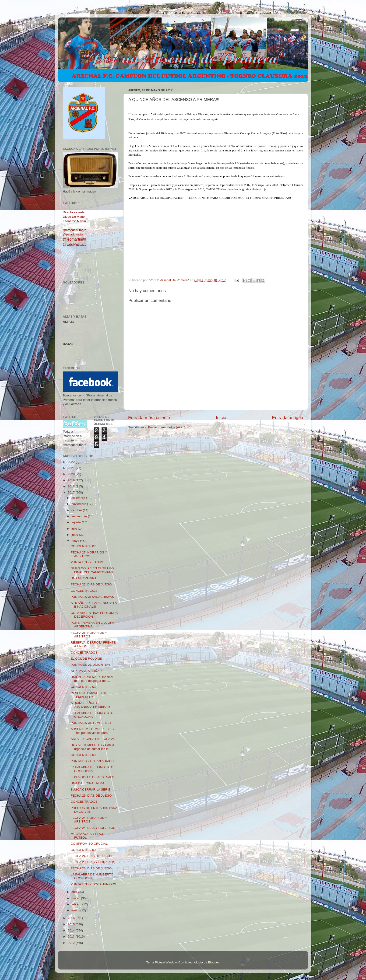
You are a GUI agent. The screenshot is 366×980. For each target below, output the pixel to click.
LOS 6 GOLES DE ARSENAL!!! (93, 777)
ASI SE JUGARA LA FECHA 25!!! (94, 739)
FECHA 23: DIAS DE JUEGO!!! (93, 868)
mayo (76, 541)
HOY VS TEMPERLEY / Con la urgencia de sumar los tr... (92, 747)
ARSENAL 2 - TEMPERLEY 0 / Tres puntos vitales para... (92, 731)
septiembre (80, 516)
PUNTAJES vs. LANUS (87, 562)
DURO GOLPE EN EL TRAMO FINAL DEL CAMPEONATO (92, 570)
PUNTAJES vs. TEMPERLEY (91, 723)
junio (75, 535)
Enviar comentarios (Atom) (167, 427)
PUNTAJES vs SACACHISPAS (92, 597)
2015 (72, 924)
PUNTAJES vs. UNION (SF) (90, 665)
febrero (77, 904)
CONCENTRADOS (84, 546)
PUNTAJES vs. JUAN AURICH (92, 761)
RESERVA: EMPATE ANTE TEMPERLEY (90, 695)
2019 (72, 480)
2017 (72, 492)
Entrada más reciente (149, 418)
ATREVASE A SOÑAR (86, 671)
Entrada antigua (288, 418)
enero (76, 910)
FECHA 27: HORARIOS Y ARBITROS (89, 554)
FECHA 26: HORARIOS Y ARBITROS (89, 635)
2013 (72, 936)
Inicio (221, 418)
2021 (72, 468)
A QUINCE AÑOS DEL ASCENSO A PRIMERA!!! (90, 705)
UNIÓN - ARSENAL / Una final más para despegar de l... (92, 679)
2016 (72, 918)
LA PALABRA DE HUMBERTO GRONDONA (92, 715)
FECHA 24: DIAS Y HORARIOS (93, 828)
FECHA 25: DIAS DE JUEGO (91, 796)
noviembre (79, 504)
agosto (77, 522)
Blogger (214, 962)
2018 (72, 486)
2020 (72, 474)
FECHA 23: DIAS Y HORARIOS (93, 862)
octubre (77, 510)
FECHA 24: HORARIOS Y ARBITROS (89, 820)
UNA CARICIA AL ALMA (88, 783)
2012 (72, 943)
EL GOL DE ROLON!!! (86, 659)
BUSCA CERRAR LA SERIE (91, 789)
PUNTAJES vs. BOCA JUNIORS (93, 884)
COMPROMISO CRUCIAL (89, 844)
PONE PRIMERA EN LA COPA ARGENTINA (92, 625)
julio (75, 529)
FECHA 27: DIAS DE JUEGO (91, 584)
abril (75, 892)
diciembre (79, 498)
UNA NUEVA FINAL (84, 578)
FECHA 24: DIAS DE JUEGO (91, 856)
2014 (72, 930)
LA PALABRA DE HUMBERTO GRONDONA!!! (92, 769)
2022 (72, 462)
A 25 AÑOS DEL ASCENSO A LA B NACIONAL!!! (94, 605)
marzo (76, 898)
